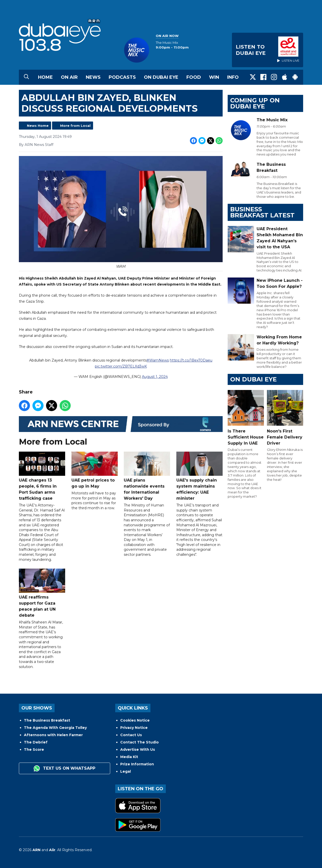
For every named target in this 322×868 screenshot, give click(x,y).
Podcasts (122, 77)
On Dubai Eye (161, 77)
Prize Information (137, 764)
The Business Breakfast (47, 720)
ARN (36, 850)
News (93, 77)
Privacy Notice (134, 728)
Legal (126, 771)
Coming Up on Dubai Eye (255, 103)
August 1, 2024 (155, 377)
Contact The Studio (139, 742)
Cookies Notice (135, 720)
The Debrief (36, 742)
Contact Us (131, 735)
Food (194, 77)
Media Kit (129, 757)
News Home (38, 126)
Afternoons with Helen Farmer (53, 735)
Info (233, 77)
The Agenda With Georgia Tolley (55, 728)
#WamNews (158, 361)
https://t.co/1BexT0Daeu (191, 361)
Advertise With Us (138, 749)
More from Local (75, 126)
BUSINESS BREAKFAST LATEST (262, 212)
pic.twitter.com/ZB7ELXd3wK (121, 367)
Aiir (52, 850)
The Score (34, 749)
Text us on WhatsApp (65, 768)
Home (45, 77)
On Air (69, 77)
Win (214, 77)
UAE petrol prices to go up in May (95, 470)
